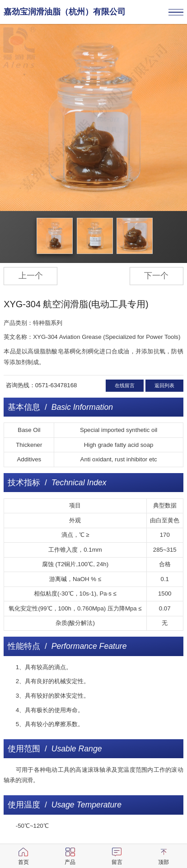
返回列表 (164, 385)
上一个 (31, 276)
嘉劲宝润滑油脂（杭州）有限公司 (65, 12)
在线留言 (125, 385)
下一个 (156, 276)
